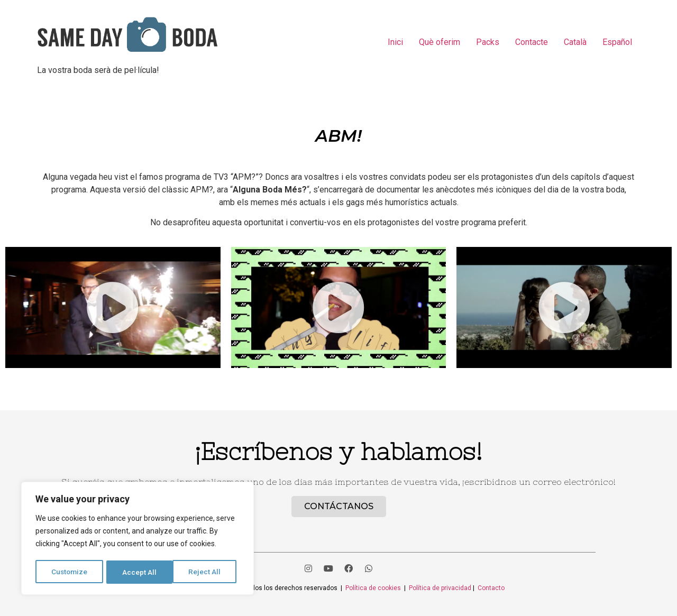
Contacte (532, 42)
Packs (488, 42)
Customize (70, 572)
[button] (113, 308)
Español (617, 42)
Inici (395, 42)
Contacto (491, 588)
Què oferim (440, 42)
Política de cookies (373, 588)
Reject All (139, 572)
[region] (138, 539)
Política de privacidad (441, 588)
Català (575, 42)
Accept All (207, 572)
